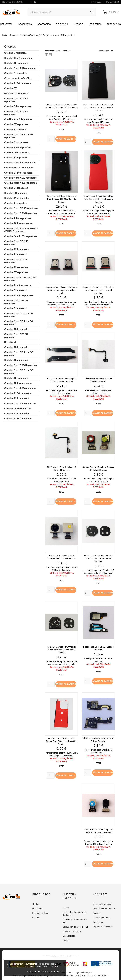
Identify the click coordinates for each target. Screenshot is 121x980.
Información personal (102, 904)
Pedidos (97, 913)
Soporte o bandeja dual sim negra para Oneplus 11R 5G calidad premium (62, 290)
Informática (25, 24)
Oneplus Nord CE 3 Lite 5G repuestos (19, 136)
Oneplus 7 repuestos (15, 203)
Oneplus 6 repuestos (15, 290)
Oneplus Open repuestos (18, 408)
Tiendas (66, 940)
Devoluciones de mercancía (105, 909)
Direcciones (98, 922)
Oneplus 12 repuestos (16, 267)
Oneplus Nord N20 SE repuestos (16, 261)
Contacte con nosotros (73, 931)
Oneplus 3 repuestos (15, 308)
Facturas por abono (101, 918)
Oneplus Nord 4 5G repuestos (20, 68)
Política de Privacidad (36, 971)
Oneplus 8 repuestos (15, 53)
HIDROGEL (79, 24)
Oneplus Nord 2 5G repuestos (20, 163)
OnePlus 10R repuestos (17, 153)
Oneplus (10, 46)
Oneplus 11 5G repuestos (18, 83)
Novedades (37, 909)
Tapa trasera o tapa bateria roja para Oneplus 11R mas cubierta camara (98, 199)
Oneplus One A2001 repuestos (21, 236)
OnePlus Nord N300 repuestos (20, 183)
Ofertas (36, 904)
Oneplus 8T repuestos (16, 124)
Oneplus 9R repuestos (16, 193)
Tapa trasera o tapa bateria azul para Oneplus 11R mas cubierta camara (61, 199)
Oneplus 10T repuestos (17, 63)
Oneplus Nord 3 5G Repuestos (21, 213)
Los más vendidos (40, 913)
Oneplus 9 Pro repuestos (18, 147)
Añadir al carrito (66, 139)
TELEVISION (62, 24)
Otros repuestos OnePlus (18, 78)
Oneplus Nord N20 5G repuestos (16, 100)
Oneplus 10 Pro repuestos (18, 223)
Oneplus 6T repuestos (16, 158)
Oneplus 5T (10, 88)
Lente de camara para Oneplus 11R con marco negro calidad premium (62, 650)
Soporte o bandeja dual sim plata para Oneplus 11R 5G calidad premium (98, 290)
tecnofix (36, 918)
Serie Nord (10, 342)
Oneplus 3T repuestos (16, 272)
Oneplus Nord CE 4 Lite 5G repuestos (19, 323)
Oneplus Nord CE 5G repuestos (21, 208)
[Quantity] (51, 139)
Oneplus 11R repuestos (17, 198)
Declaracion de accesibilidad (75, 927)
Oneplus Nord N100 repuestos (20, 178)
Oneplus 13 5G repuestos (18, 419)
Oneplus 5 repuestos (15, 73)
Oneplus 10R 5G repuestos (19, 168)
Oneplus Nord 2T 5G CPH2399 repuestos (20, 279)
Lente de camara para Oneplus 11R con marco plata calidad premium (98, 558)
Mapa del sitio (69, 936)
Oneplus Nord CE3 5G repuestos (16, 302)
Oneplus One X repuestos (18, 58)
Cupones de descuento (103, 927)
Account (100, 894)
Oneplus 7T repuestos (16, 188)
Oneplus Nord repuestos (17, 142)
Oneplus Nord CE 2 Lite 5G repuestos (19, 315)
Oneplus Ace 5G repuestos (19, 295)
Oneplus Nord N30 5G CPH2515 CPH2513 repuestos (21, 230)
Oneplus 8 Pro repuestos (18, 106)
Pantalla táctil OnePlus (16, 93)
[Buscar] (62, 12)
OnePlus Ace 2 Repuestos (18, 119)
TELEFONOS (95, 23)
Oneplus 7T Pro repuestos (18, 173)
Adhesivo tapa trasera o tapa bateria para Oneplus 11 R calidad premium (62, 741)
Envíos (66, 908)
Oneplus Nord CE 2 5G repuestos (16, 243)
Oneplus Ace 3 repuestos (18, 285)
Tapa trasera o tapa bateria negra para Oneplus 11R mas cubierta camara (98, 108)
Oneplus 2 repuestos (15, 254)
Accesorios (44, 24)
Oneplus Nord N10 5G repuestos (16, 113)
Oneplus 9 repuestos (15, 129)
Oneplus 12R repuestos (17, 249)
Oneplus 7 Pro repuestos (18, 218)
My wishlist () (113, 2)
